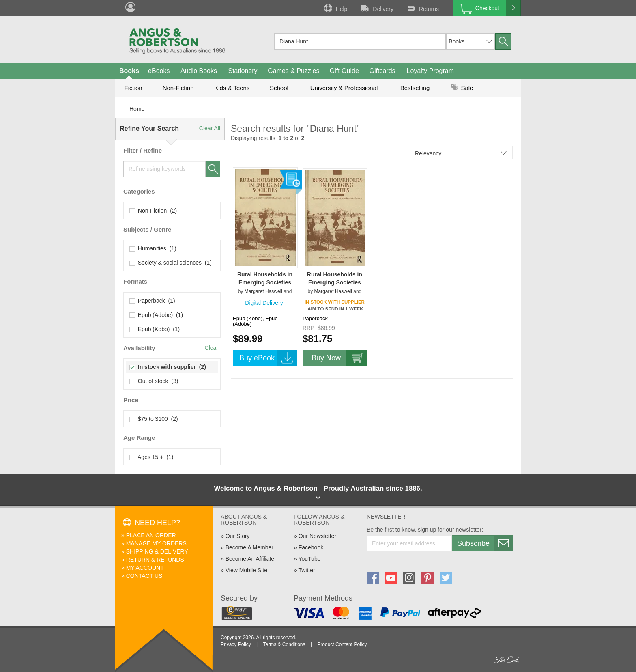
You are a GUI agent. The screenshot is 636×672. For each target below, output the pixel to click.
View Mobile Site (246, 570)
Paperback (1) (153, 301)
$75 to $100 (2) (154, 419)
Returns (422, 8)
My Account (145, 568)
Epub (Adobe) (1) (156, 315)
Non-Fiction (178, 88)
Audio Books (199, 71)
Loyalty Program (431, 71)
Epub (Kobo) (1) (155, 329)
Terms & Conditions (284, 644)
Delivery (376, 8)
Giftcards (382, 71)
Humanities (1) (153, 248)
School (279, 88)
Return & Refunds (155, 560)
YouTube (309, 559)
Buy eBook (268, 358)
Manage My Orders (156, 543)
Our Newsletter (317, 536)
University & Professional (344, 88)
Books (129, 71)
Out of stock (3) (154, 381)
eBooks (159, 71)
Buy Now (339, 358)
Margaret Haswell (263, 291)
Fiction (133, 88)
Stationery (243, 71)
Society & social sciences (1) (171, 263)
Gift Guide (344, 71)
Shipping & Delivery (157, 551)
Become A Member (249, 547)
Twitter (306, 570)
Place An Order (151, 535)
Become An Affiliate (250, 559)
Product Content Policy (342, 644)
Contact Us (144, 576)
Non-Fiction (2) (153, 211)
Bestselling (415, 88)
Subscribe (485, 543)
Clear (212, 348)
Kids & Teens (232, 88)
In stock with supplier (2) (168, 367)
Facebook (311, 547)
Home (137, 109)
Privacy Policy (236, 644)
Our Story (238, 536)
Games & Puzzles (293, 71)
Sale (462, 88)
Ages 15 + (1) (151, 457)
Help (335, 8)
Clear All (210, 128)
